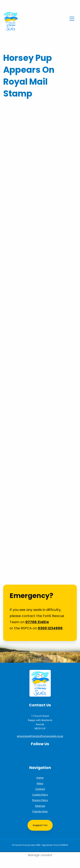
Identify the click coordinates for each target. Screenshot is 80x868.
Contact (40, 789)
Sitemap (40, 806)
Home (40, 778)
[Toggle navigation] (72, 18)
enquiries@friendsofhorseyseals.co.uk (40, 736)
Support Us (40, 825)
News (40, 783)
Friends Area (40, 811)
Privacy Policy (40, 800)
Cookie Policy (40, 795)
